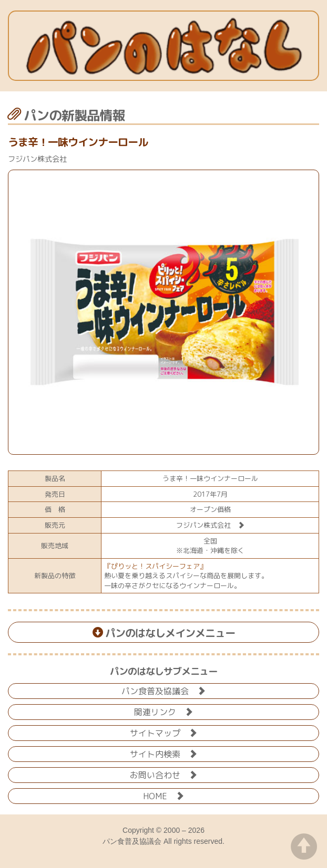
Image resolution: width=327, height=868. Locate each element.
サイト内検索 (163, 753)
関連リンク (163, 711)
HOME (163, 795)
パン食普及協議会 (163, 690)
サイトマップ (163, 732)
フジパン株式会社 (210, 525)
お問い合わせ (163, 774)
